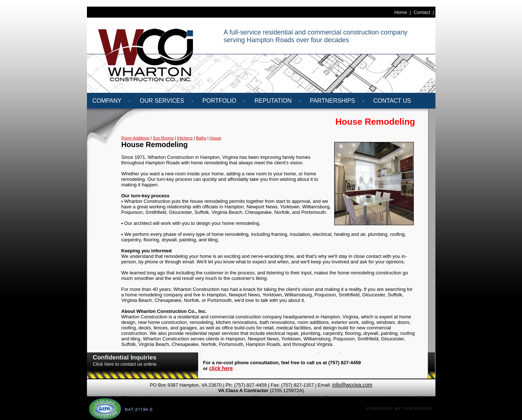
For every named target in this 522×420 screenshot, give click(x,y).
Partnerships (333, 101)
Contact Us (392, 101)
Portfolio (219, 101)
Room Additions (136, 138)
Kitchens (185, 138)
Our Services (162, 101)
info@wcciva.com (352, 385)
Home (401, 12)
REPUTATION (273, 101)
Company (107, 101)
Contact (422, 12)
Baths (201, 138)
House (215, 138)
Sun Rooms (163, 138)
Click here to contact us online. (125, 364)
